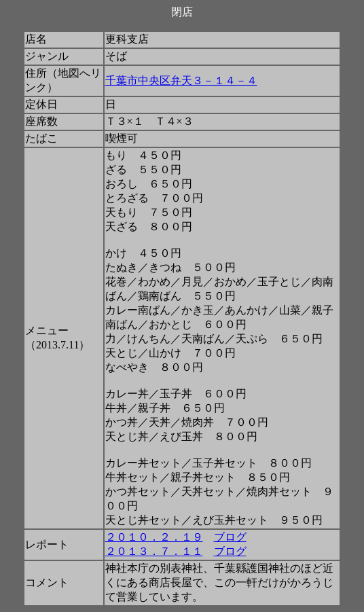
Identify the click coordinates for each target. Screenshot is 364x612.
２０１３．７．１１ (154, 551)
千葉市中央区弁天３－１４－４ (181, 80)
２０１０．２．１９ (154, 537)
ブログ (230, 537)
